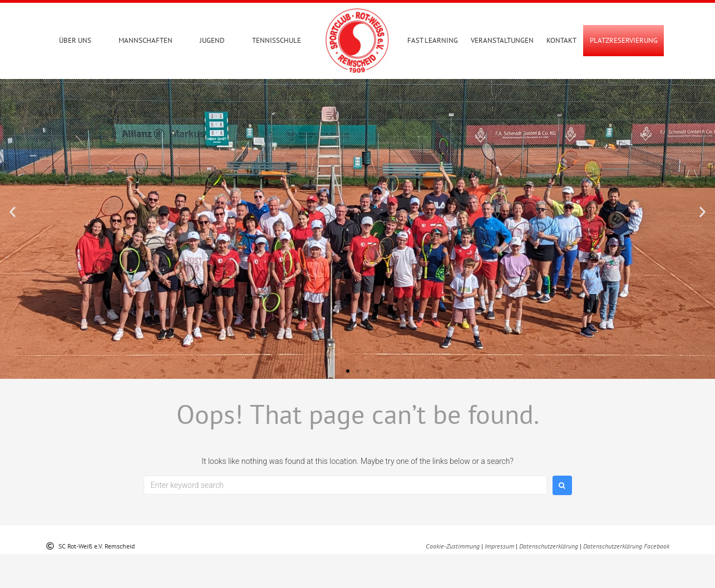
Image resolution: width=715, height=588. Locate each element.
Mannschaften (146, 40)
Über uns (75, 40)
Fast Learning (433, 40)
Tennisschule (277, 40)
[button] (13, 246)
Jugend (212, 40)
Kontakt (561, 40)
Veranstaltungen (502, 40)
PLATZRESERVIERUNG (624, 40)
